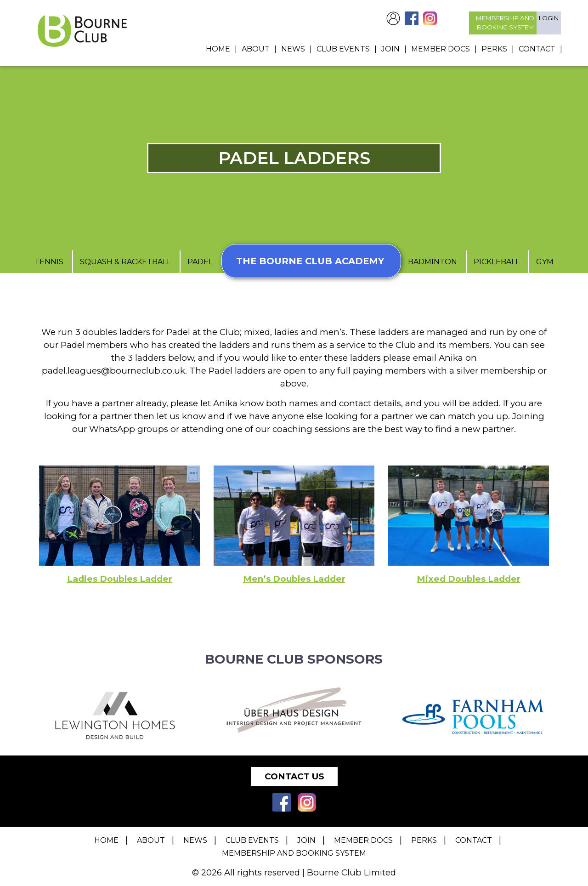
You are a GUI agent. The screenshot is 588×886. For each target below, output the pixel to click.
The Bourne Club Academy (311, 261)
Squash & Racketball (124, 262)
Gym (548, 262)
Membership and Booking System (294, 853)
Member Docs (441, 49)
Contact (537, 49)
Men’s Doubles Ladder (294, 579)
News (293, 49)
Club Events (343, 49)
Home (218, 49)
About (256, 49)
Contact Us (294, 776)
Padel (198, 262)
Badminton (436, 262)
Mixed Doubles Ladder (469, 579)
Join (390, 49)
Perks (494, 49)
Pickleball (500, 262)
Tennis (47, 262)
